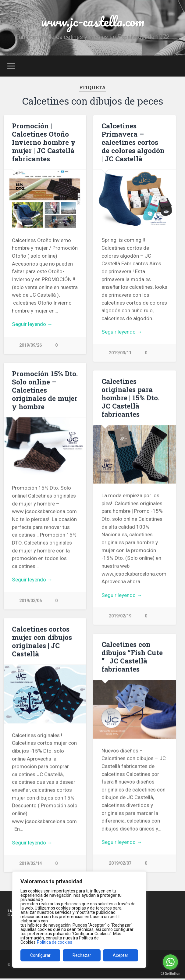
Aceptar (121, 955)
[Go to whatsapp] (170, 962)
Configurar (40, 955)
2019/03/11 (120, 353)
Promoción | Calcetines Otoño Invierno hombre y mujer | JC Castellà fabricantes (44, 142)
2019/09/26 (30, 345)
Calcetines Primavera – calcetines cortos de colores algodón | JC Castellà (133, 142)
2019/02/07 (120, 863)
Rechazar (82, 955)
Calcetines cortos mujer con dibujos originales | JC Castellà (42, 641)
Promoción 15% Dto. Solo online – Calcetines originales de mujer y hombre (45, 390)
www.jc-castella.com (93, 21)
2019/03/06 (30, 601)
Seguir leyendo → (32, 324)
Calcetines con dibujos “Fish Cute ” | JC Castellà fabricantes (132, 657)
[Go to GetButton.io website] (170, 974)
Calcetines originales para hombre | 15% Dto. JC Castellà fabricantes (130, 398)
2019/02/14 (30, 864)
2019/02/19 (120, 616)
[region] (79, 920)
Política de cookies (55, 942)
